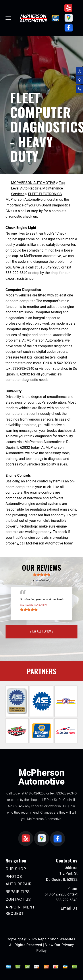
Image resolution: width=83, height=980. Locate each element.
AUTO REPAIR (19, 884)
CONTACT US (18, 899)
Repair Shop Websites (57, 939)
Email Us (69, 908)
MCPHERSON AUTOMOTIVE (33, 183)
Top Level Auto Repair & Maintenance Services (38, 188)
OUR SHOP (16, 869)
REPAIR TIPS (18, 892)
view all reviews (41, 631)
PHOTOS (14, 876)
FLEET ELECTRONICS (45, 194)
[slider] (42, 575)
